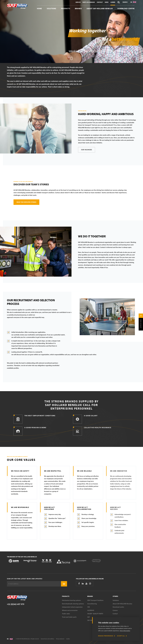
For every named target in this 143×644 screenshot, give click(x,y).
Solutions (51, 8)
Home (39, 8)
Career (113, 2)
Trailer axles (66, 614)
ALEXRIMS (91, 610)
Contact (100, 2)
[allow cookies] (122, 636)
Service (78, 2)
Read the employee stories (26, 202)
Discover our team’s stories (31, 184)
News (107, 2)
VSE (89, 607)
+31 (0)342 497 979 (16, 604)
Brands (78, 8)
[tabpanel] (71, 31)
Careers (115, 610)
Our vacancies (87, 150)
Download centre (126, 8)
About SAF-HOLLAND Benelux (100, 8)
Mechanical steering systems (71, 600)
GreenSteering (92, 604)
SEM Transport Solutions (95, 600)
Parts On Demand (89, 2)
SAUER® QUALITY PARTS (95, 614)
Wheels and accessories (70, 610)
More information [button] (125, 631)
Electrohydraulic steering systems (73, 604)
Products (66, 8)
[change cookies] (107, 636)
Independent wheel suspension (72, 607)
